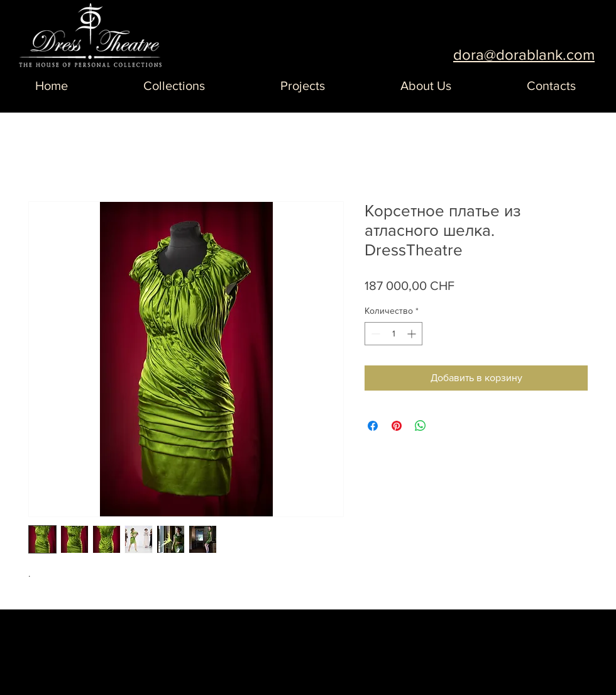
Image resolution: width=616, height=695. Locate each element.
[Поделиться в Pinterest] (397, 426)
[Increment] (413, 334)
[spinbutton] (393, 334)
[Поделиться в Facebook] (373, 426)
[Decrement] (374, 334)
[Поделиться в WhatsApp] (421, 426)
